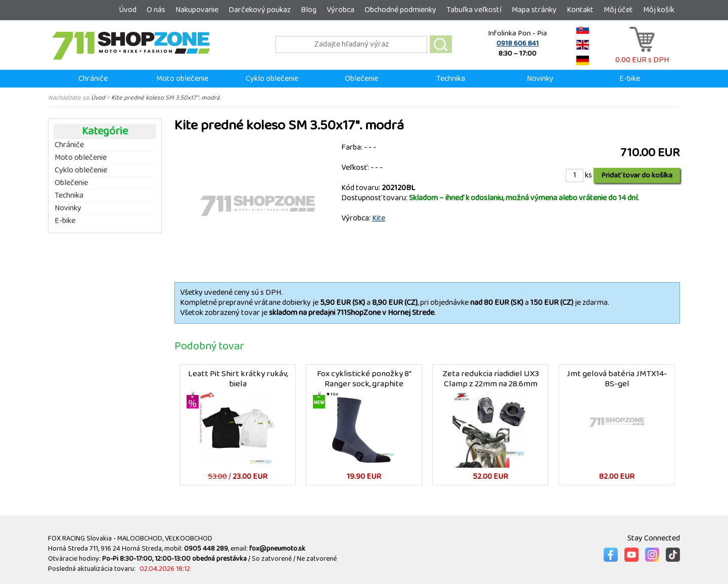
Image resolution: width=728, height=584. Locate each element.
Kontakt (580, 10)
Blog (309, 10)
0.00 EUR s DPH (642, 55)
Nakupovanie (197, 10)
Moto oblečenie (182, 79)
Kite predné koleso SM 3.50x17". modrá (165, 98)
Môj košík (659, 10)
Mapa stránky (534, 10)
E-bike (630, 79)
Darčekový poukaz (260, 10)
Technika (451, 79)
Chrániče (93, 79)
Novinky (540, 79)
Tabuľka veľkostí (474, 10)
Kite (379, 218)
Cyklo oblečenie (272, 79)
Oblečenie (361, 79)
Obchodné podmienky (400, 10)
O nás (156, 10)
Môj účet (618, 10)
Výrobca (340, 10)
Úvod (128, 10)
